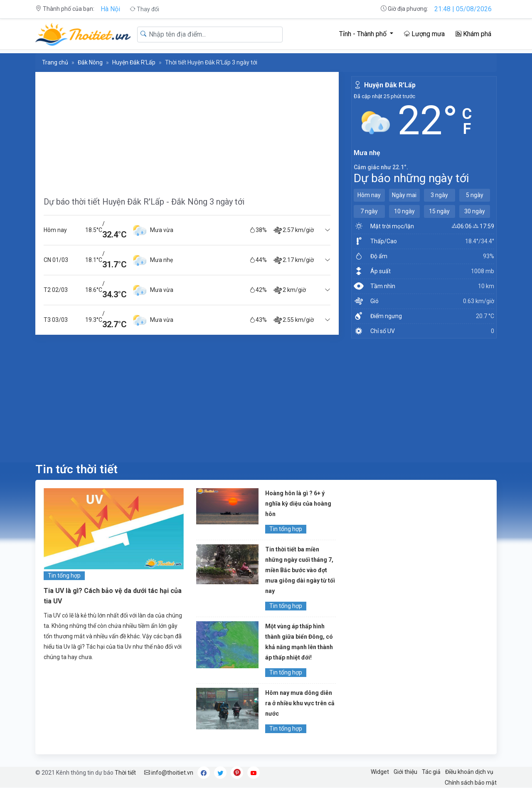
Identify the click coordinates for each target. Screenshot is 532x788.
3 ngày (439, 195)
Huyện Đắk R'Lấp (134, 62)
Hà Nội (110, 9)
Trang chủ (55, 62)
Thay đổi (144, 9)
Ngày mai (404, 195)
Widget (380, 772)
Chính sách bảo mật (471, 783)
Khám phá (473, 34)
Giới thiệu (405, 772)
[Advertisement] (187, 130)
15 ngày (439, 211)
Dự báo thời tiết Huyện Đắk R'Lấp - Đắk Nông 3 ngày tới (144, 202)
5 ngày (475, 195)
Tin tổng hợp (64, 576)
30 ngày (475, 211)
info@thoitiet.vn (169, 773)
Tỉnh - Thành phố (364, 34)
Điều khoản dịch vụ (469, 772)
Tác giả (431, 772)
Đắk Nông (90, 62)
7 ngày (369, 211)
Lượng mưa (424, 34)
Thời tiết (125, 773)
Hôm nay (369, 195)
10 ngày (404, 211)
